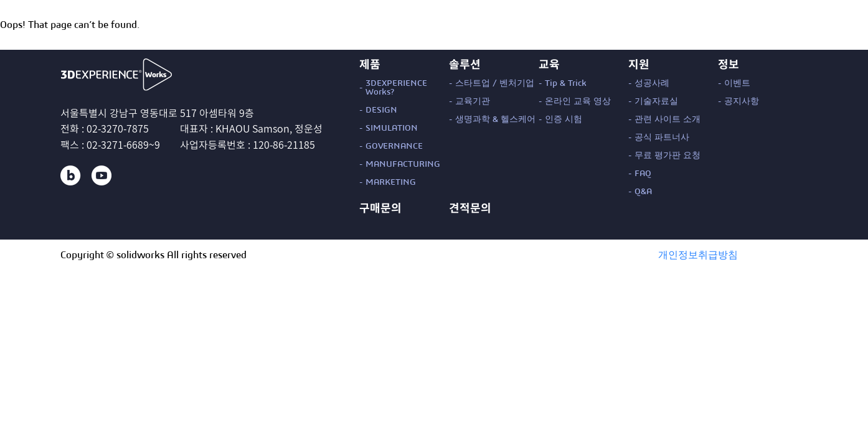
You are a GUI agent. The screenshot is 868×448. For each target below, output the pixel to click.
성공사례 (652, 83)
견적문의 (470, 208)
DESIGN (381, 110)
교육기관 (473, 101)
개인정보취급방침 (698, 255)
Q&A (643, 192)
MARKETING (391, 182)
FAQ (643, 174)
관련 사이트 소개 (668, 119)
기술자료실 (656, 101)
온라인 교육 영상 (578, 101)
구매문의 (380, 208)
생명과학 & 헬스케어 (495, 119)
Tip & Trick (566, 83)
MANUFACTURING (403, 164)
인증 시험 (564, 119)
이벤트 (737, 83)
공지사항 (742, 101)
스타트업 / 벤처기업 (495, 83)
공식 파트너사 (662, 138)
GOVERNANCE (394, 146)
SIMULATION (392, 128)
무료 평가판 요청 (668, 156)
